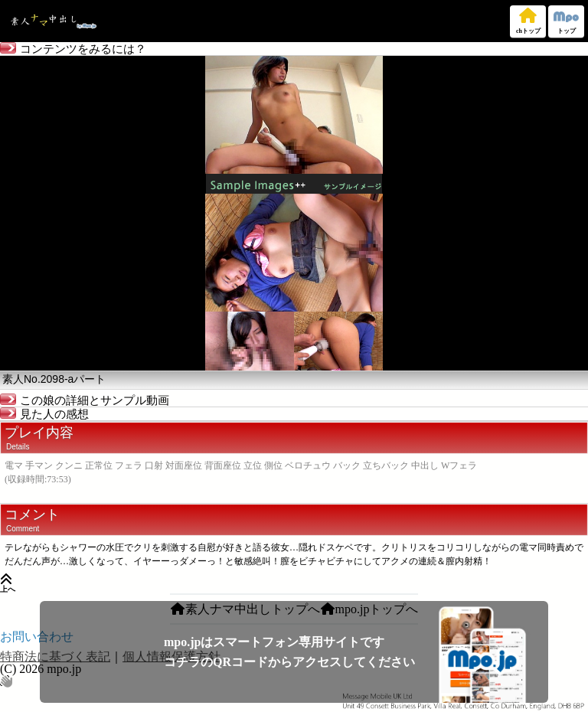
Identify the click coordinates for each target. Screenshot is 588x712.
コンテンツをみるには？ (73, 49)
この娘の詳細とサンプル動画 (85, 400)
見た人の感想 (44, 414)
